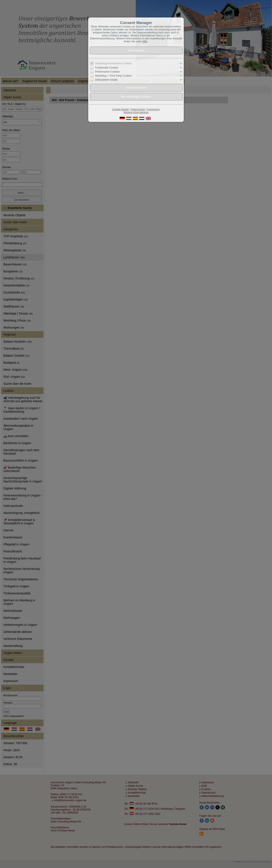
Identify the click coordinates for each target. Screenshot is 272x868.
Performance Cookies (107, 72)
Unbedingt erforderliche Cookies (113, 63)
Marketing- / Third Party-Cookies (114, 76)
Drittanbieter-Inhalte (106, 80)
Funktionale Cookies (107, 68)
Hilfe (145, 41)
